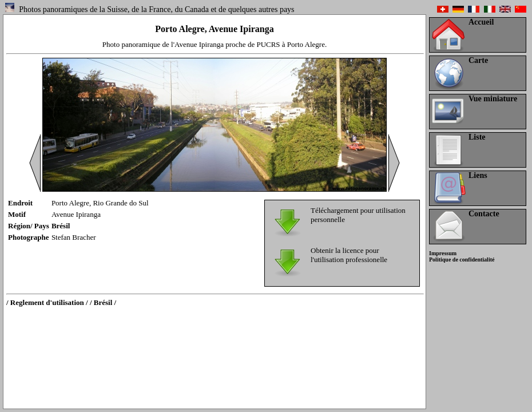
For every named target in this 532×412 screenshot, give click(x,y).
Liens (478, 175)
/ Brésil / (103, 302)
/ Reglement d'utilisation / (47, 302)
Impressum (443, 253)
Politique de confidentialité (462, 260)
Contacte (484, 214)
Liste (477, 137)
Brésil (61, 226)
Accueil (481, 22)
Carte (478, 60)
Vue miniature (493, 99)
